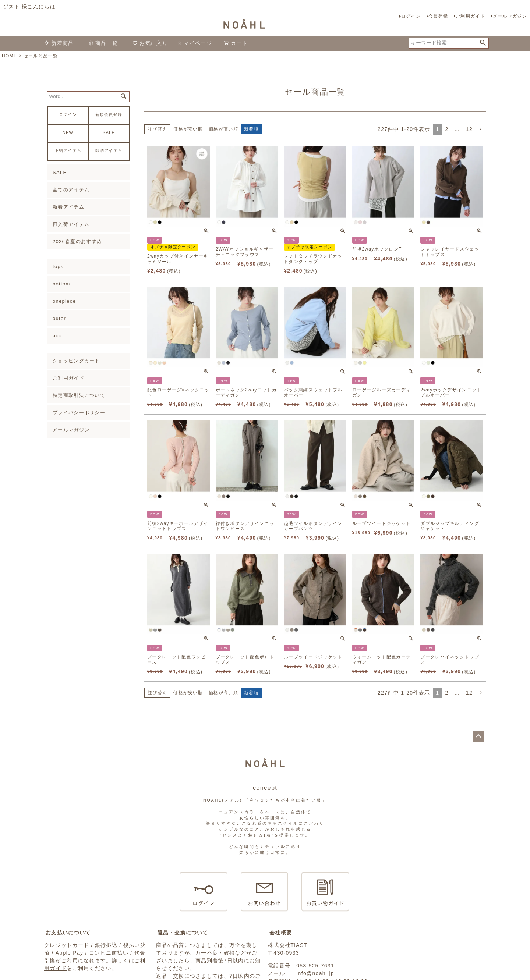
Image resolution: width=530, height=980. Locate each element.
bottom (61, 284)
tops (58, 267)
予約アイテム (68, 151)
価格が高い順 (223, 129)
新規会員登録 (109, 115)
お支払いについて (68, 933)
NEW (68, 133)
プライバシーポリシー (79, 413)
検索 (483, 43)
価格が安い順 (188, 129)
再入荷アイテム (71, 224)
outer (59, 318)
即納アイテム (109, 151)
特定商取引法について (79, 395)
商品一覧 (103, 43)
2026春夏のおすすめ (77, 242)
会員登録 (438, 16)
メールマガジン (510, 16)
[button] (481, 129)
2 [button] (447, 129)
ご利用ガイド (470, 16)
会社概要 (281, 933)
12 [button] (469, 129)
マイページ (194, 43)
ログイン (411, 16)
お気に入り (150, 43)
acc (57, 336)
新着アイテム (68, 207)
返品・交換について (183, 933)
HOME (9, 56)
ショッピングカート (76, 361)
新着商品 (59, 43)
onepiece (64, 301)
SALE (109, 133)
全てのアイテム (71, 190)
